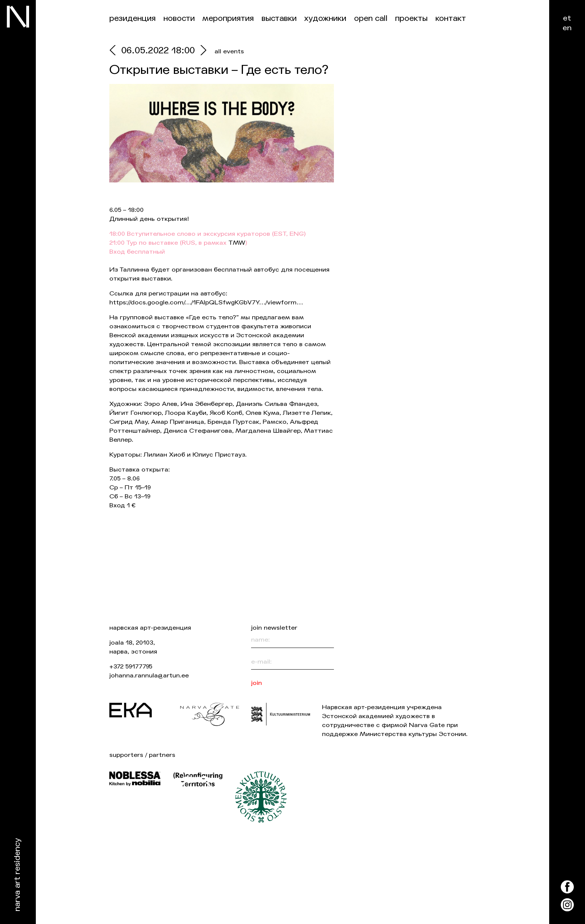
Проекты (411, 18)
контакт (451, 18)
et (567, 18)
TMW (237, 243)
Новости (179, 18)
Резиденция (132, 18)
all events (229, 51)
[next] (202, 51)
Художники (325, 18)
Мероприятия (228, 18)
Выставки (279, 18)
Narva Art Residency (17, 875)
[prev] (115, 51)
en (567, 28)
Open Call (371, 18)
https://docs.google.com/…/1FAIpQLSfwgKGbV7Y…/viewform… (206, 302)
